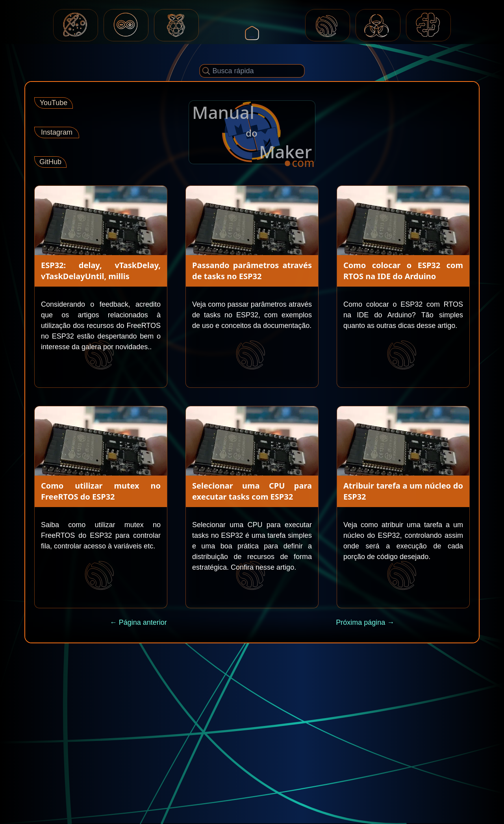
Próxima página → (365, 622)
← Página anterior (138, 622)
